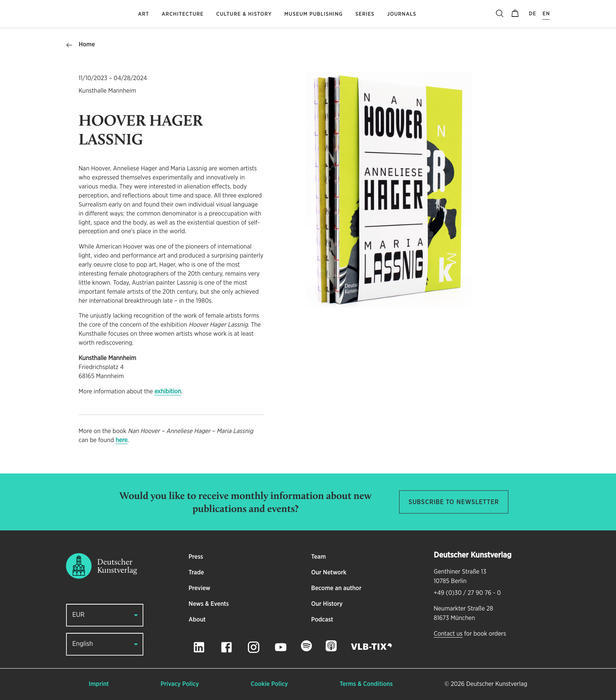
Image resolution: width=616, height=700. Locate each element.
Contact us (448, 634)
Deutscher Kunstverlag (497, 684)
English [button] (83, 644)
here (121, 440)
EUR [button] (78, 615)
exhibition (168, 392)
